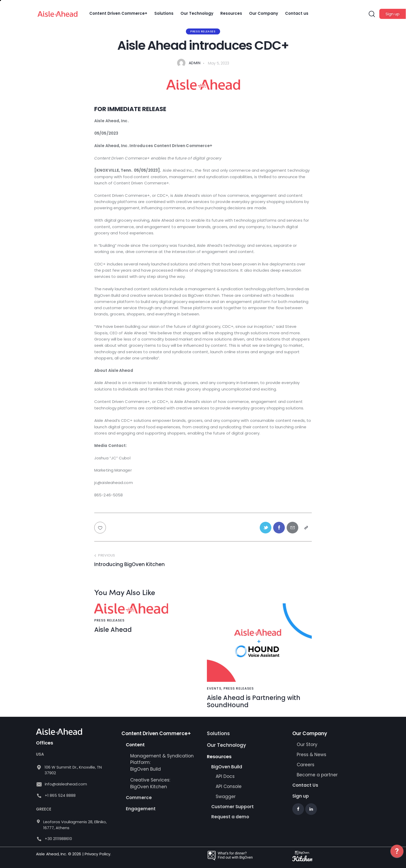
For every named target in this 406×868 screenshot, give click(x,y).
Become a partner (318, 775)
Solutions (218, 733)
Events (214, 688)
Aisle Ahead (113, 630)
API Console (229, 786)
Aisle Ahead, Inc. (52, 854)
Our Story (307, 744)
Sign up (301, 796)
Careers (306, 765)
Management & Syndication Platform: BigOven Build (162, 762)
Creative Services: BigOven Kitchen (150, 783)
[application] (397, 855)
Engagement (141, 809)
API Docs (225, 776)
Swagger (226, 797)
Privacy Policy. (98, 854)
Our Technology (226, 745)
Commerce (139, 798)
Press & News (311, 755)
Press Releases (203, 31)
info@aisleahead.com (66, 784)
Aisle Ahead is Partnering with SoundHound (254, 702)
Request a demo (230, 817)
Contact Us (305, 785)
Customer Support (233, 807)
